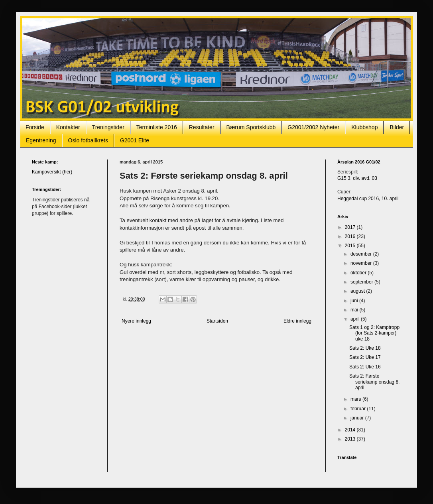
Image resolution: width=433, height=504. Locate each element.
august (358, 291)
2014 (351, 430)
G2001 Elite (135, 140)
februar (359, 409)
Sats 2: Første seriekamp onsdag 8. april (374, 382)
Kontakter (68, 127)
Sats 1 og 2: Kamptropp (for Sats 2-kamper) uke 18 (374, 333)
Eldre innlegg (297, 321)
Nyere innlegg (136, 321)
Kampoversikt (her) (52, 172)
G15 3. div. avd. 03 (357, 178)
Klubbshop (364, 127)
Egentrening (41, 140)
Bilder (397, 127)
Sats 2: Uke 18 (365, 348)
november (362, 263)
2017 (351, 227)
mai (355, 310)
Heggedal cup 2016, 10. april (368, 199)
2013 (351, 439)
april (356, 319)
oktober (359, 273)
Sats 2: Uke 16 (365, 367)
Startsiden (217, 321)
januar (358, 418)
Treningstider (108, 127)
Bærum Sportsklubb (251, 127)
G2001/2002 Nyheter (313, 127)
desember (362, 254)
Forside (35, 127)
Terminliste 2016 (157, 127)
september (362, 282)
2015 (351, 246)
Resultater (202, 127)
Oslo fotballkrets (88, 140)
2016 (351, 236)
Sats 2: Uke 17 (365, 357)
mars (356, 399)
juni (355, 301)
